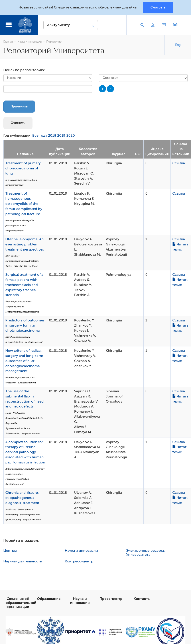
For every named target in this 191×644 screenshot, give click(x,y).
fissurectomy (12, 515)
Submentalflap (13, 433)
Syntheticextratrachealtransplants (22, 312)
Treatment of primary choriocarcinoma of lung (23, 168)
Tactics (9, 266)
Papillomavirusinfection (17, 479)
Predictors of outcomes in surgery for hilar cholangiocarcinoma (25, 325)
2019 (61, 136)
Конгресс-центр (79, 561)
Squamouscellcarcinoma (18, 428)
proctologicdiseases (30, 515)
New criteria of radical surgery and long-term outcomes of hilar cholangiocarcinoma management (24, 361)
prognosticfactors (14, 342)
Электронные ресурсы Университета (146, 553)
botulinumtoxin (25, 509)
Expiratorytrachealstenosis (18, 301)
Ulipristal (18, 266)
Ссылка (179, 163)
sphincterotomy (13, 520)
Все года (40, 136)
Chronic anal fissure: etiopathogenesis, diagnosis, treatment (22, 498)
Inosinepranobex (14, 474)
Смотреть (158, 7)
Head (8, 413)
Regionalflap (12, 423)
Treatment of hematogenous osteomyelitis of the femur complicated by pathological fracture (24, 204)
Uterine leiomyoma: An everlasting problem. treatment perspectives (25, 244)
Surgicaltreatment (14, 307)
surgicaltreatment (14, 185)
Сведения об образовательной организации (21, 603)
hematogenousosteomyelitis (20, 220)
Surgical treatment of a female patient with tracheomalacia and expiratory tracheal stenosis (24, 285)
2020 (71, 136)
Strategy (15, 256)
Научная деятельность (23, 561)
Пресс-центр (111, 599)
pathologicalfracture (16, 225)
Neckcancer (19, 413)
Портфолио (54, 42)
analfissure (11, 509)
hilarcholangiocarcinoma (18, 337)
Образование (49, 599)
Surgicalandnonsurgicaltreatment (22, 261)
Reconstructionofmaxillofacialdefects (24, 418)
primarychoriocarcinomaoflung (21, 180)
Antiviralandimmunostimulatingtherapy (25, 469)
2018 (52, 136)
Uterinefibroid (31, 266)
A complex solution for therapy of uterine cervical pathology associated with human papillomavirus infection (25, 452)
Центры (10, 551)
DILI (7, 256)
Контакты (142, 599)
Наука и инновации (30, 42)
